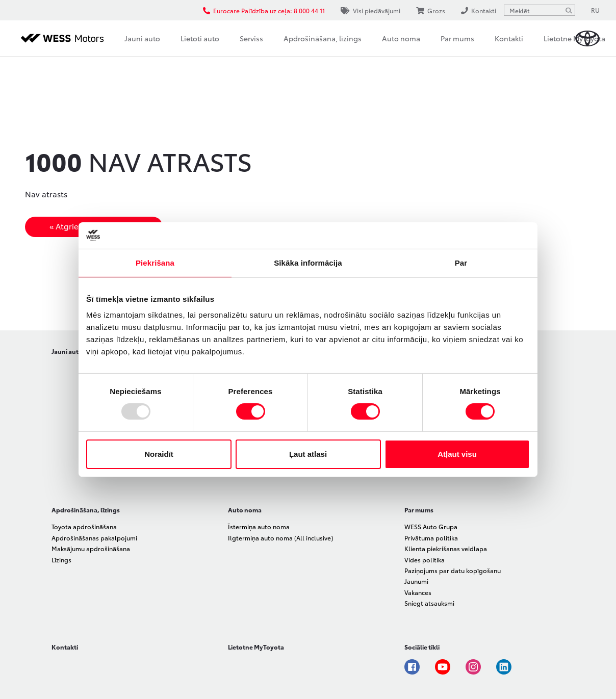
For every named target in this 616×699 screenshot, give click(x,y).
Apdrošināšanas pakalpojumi (94, 538)
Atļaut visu (457, 454)
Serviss (251, 38)
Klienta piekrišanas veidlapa (446, 548)
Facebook (412, 667)
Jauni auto (142, 38)
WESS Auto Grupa (431, 526)
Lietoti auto (200, 38)
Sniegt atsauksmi (429, 603)
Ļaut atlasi (308, 454)
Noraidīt (159, 454)
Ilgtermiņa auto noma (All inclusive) (280, 538)
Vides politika (425, 560)
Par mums (457, 38)
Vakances (418, 592)
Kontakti (509, 38)
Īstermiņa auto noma (259, 526)
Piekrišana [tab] (155, 263)
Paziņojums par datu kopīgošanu (453, 570)
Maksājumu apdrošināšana (91, 548)
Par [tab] (461, 263)
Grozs (431, 10)
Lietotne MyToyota (574, 38)
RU (595, 10)
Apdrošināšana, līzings (323, 38)
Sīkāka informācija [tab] (308, 263)
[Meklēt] (569, 10)
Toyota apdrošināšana (84, 526)
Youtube (443, 667)
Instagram (473, 667)
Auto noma (401, 38)
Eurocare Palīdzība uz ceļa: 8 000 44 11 (264, 10)
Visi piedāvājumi (370, 10)
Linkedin (504, 667)
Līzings (61, 560)
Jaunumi (416, 581)
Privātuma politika (431, 538)
